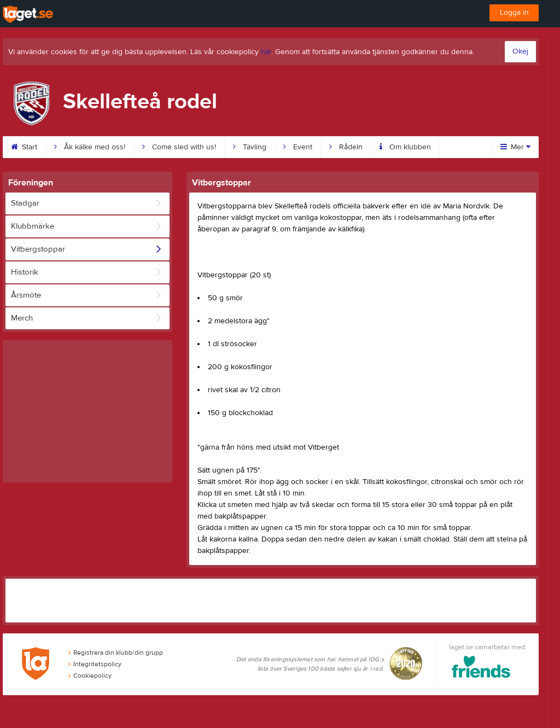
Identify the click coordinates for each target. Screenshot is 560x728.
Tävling (250, 147)
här (266, 52)
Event (298, 147)
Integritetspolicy (95, 664)
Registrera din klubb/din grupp (116, 653)
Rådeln (346, 147)
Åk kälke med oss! (90, 147)
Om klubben (405, 147)
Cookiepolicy (90, 675)
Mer (515, 147)
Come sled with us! (179, 147)
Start (24, 147)
